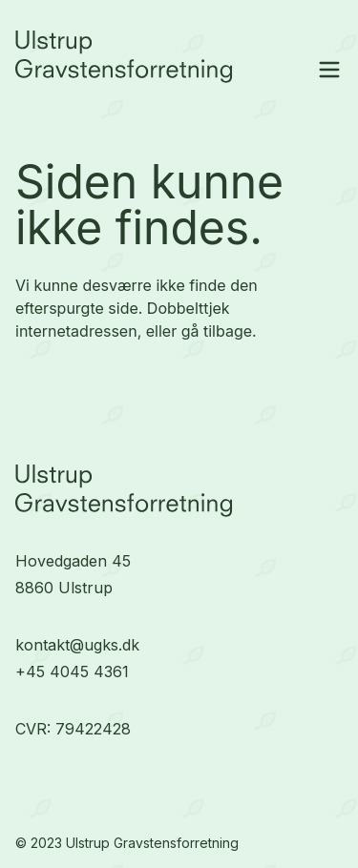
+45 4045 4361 (72, 672)
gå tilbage (217, 331)
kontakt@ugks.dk (77, 645)
